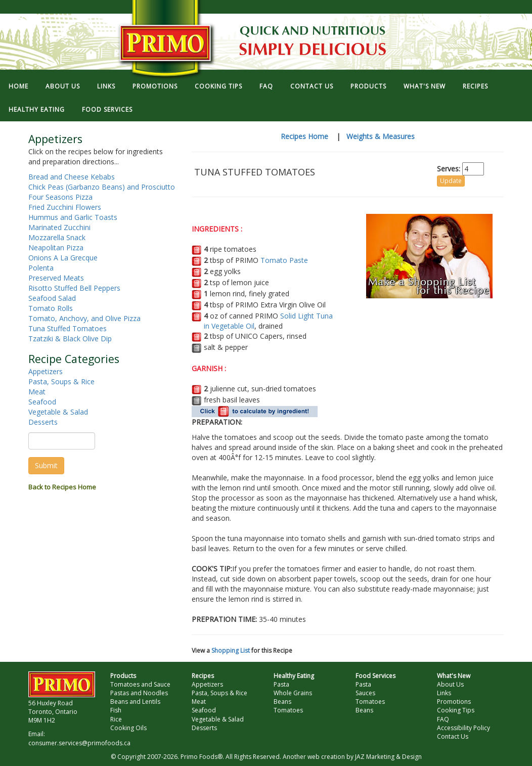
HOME (18, 86)
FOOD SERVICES (107, 109)
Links (444, 693)
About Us (450, 684)
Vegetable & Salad (58, 412)
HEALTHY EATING (37, 109)
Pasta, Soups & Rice (61, 381)
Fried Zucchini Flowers (65, 207)
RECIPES (475, 86)
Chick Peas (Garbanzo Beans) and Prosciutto (102, 187)
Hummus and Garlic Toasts (73, 217)
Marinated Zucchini (59, 227)
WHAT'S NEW (425, 86)
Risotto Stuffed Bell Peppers (74, 288)
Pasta (281, 684)
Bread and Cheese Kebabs (72, 177)
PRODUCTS (368, 86)
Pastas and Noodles (139, 693)
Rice (116, 719)
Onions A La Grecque (63, 258)
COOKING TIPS (218, 86)
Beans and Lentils (135, 702)
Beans (282, 702)
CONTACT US (312, 86)
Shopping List (231, 650)
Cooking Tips (456, 710)
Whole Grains (293, 693)
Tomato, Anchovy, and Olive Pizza (84, 318)
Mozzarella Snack (57, 237)
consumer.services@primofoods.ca (79, 743)
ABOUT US (63, 86)
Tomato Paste (284, 260)
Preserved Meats (56, 278)
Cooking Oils (128, 728)
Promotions (454, 702)
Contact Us (453, 736)
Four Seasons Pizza (60, 197)
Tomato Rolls (51, 308)
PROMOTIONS (155, 86)
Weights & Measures (381, 136)
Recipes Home (304, 136)
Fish (116, 710)
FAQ (266, 86)
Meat (37, 392)
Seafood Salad (52, 298)
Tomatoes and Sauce (140, 684)
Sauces (365, 693)
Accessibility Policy (463, 728)
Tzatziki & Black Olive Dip (70, 339)
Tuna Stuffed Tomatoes (68, 328)
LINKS (106, 86)
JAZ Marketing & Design (388, 757)
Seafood (42, 402)
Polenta (41, 268)
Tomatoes (288, 710)
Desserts (43, 422)
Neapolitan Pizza (56, 247)
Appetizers (46, 371)
